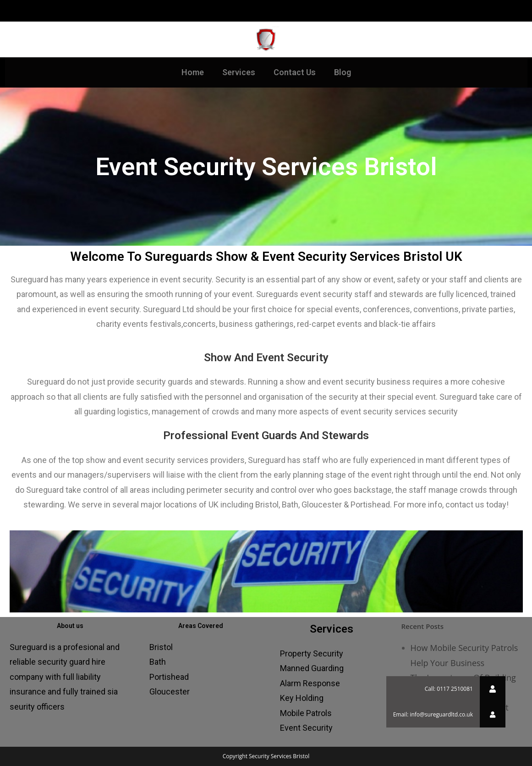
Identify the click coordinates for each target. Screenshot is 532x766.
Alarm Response (310, 683)
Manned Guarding (312, 668)
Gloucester (170, 692)
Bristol (161, 647)
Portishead (169, 677)
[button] (493, 715)
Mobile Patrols (306, 713)
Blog (343, 72)
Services (239, 72)
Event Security (306, 728)
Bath (158, 662)
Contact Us (295, 72)
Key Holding (302, 698)
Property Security (312, 653)
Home (193, 72)
